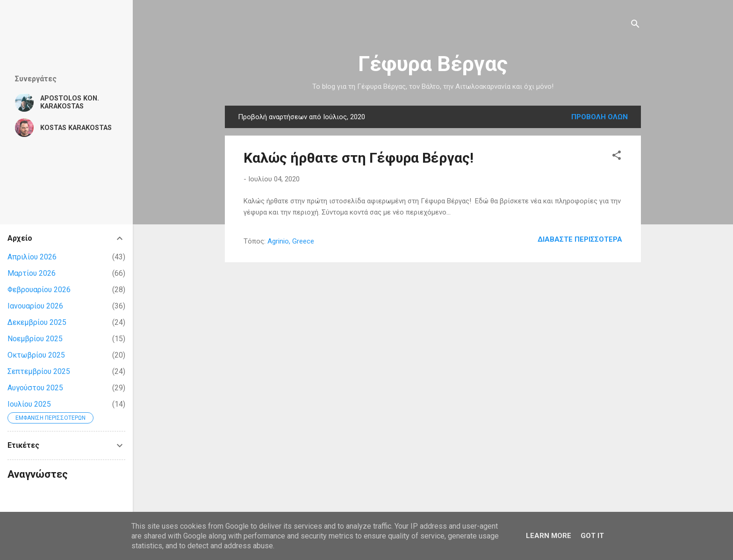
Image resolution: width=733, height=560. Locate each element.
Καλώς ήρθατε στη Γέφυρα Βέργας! (359, 158)
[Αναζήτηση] (635, 25)
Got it (592, 536)
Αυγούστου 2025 (35, 388)
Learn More (549, 536)
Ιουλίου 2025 (29, 404)
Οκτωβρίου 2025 (36, 355)
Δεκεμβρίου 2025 (37, 322)
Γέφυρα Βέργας (433, 64)
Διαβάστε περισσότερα (580, 239)
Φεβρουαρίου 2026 (39, 290)
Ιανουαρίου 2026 (35, 306)
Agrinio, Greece (291, 241)
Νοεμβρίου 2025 (35, 339)
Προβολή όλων (600, 117)
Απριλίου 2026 (32, 257)
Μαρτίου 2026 (32, 273)
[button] (617, 157)
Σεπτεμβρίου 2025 (39, 371)
